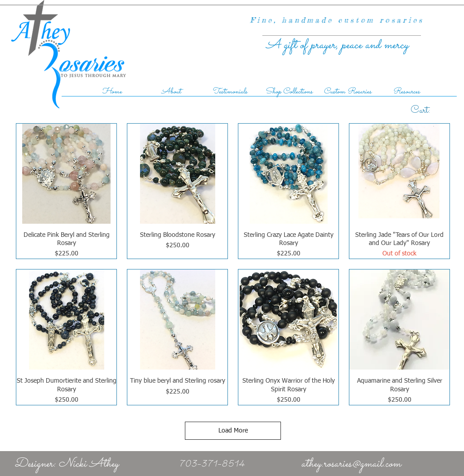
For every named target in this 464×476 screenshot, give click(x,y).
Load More (233, 431)
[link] (431, 109)
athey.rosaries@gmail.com (351, 464)
